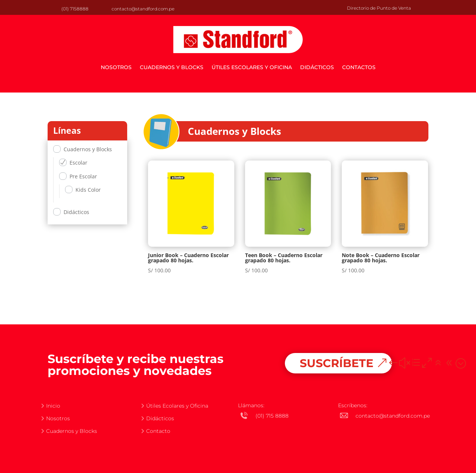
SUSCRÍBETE (337, 363)
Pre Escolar (83, 176)
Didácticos (317, 67)
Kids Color (88, 190)
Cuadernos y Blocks (172, 67)
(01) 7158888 (75, 9)
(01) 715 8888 (272, 416)
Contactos (359, 67)
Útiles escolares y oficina (252, 67)
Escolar (78, 163)
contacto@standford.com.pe (143, 9)
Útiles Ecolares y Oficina (177, 406)
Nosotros (116, 67)
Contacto (158, 431)
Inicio (53, 406)
